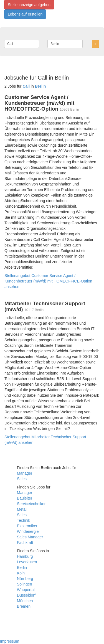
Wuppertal (26, 590)
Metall (22, 509)
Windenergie (28, 531)
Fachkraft (25, 543)
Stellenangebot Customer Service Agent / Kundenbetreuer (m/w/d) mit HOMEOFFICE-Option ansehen (48, 281)
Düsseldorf (26, 595)
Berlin (22, 567)
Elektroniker (27, 526)
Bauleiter (25, 498)
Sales (22, 479)
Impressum (10, 641)
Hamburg (25, 556)
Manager (25, 473)
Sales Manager (30, 537)
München (25, 601)
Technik (23, 520)
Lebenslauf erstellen (25, 14)
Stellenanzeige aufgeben (29, 5)
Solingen (25, 584)
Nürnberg (25, 579)
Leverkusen (27, 562)
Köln (21, 573)
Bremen (24, 606)
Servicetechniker (31, 504)
